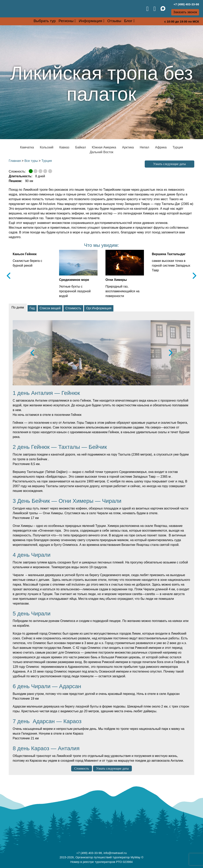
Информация (90, 21)
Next (194, 276)
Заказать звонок (185, 12)
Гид (32, 308)
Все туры (31, 161)
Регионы (66, 21)
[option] (101, 353)
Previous (9, 276)
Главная (15, 161)
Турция (47, 161)
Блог (128, 21)
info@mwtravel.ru (115, 853)
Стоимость (73, 308)
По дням (18, 307)
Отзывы (114, 21)
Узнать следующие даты (169, 164)
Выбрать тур (45, 21)
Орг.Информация (99, 308)
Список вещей (50, 308)
